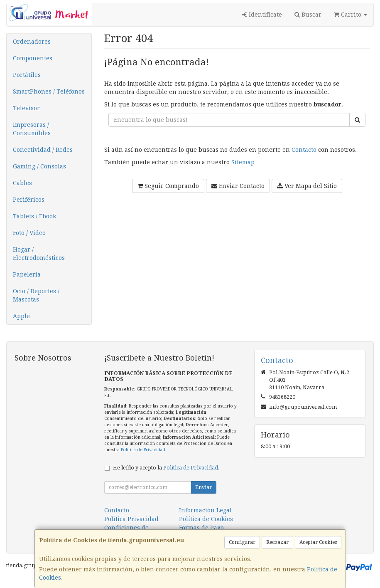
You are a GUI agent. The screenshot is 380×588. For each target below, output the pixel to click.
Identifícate (262, 15)
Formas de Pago (201, 528)
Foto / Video (29, 233)
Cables (22, 183)
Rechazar (277, 542)
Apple (21, 316)
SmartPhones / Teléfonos (49, 91)
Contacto (304, 150)
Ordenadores (32, 42)
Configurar (242, 542)
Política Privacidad (131, 519)
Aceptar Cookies (318, 542)
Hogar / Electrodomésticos (39, 254)
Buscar (308, 15)
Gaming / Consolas (39, 166)
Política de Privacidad (143, 450)
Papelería (27, 274)
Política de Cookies (206, 519)
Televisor (26, 108)
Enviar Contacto (238, 186)
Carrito (351, 15)
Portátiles (27, 75)
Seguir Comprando (168, 186)
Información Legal (205, 510)
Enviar (203, 487)
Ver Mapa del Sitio (307, 186)
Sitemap (243, 162)
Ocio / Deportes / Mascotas (36, 295)
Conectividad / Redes (43, 150)
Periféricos (29, 200)
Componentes (33, 58)
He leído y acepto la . (166, 468)
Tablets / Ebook (34, 216)
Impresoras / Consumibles (32, 129)
